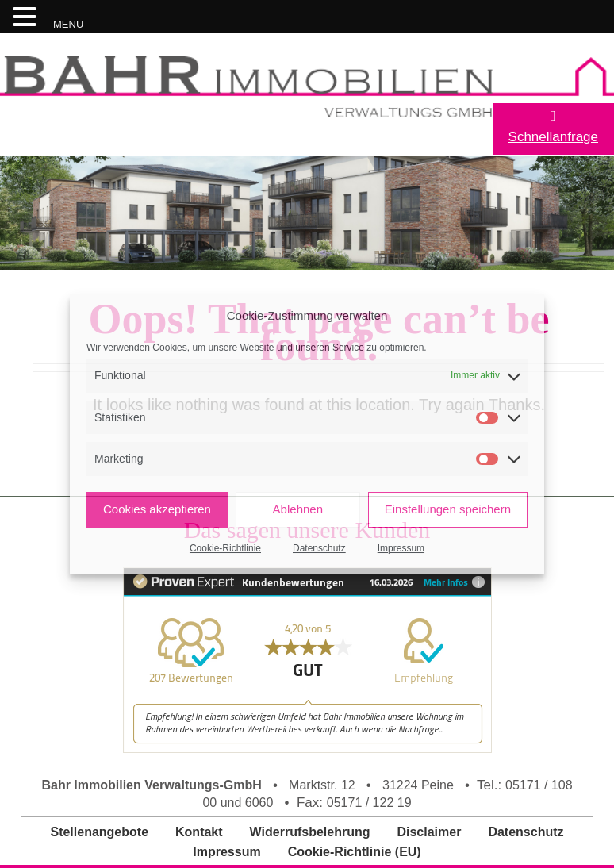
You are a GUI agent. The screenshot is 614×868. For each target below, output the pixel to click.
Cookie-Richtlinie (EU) (355, 852)
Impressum (401, 548)
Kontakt (199, 832)
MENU (68, 24)
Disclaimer (429, 832)
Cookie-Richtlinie (225, 548)
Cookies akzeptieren (157, 509)
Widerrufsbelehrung (310, 832)
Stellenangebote (99, 832)
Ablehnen (298, 509)
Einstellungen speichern (448, 509)
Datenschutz (319, 548)
